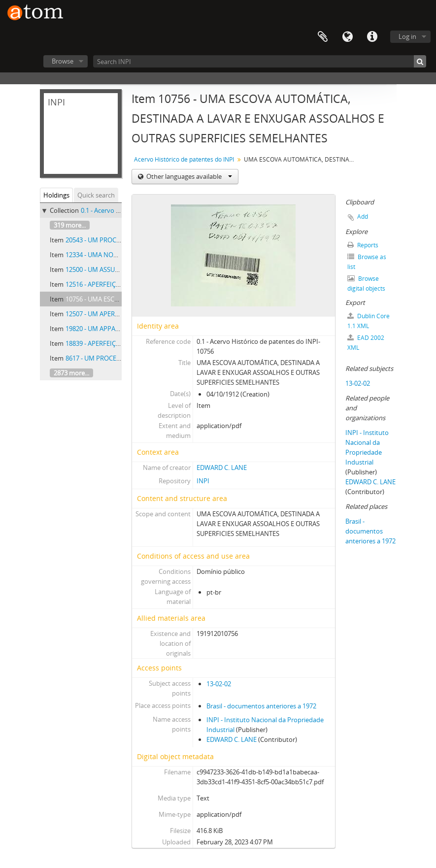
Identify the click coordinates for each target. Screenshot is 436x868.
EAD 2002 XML (366, 343)
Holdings (56, 195)
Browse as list (367, 262)
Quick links (372, 37)
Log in (407, 36)
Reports (363, 245)
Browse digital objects (366, 284)
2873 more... (71, 373)
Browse (63, 61)
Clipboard (323, 37)
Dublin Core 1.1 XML (369, 321)
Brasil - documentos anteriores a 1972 (261, 706)
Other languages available (188, 176)
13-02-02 (219, 684)
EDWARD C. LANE (222, 467)
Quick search (96, 195)
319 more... (70, 225)
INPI (203, 481)
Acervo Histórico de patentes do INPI (184, 159)
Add (363, 217)
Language (347, 37)
